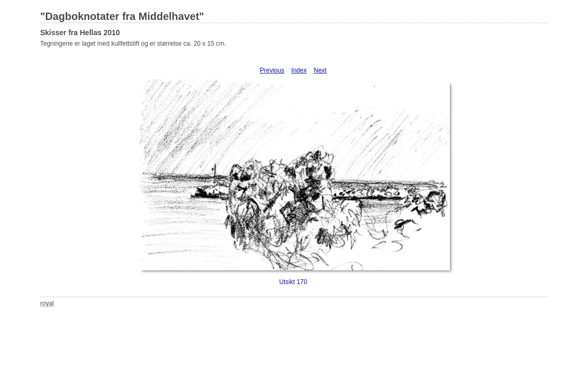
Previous (272, 70)
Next (321, 70)
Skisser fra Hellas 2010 (80, 33)
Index (299, 70)
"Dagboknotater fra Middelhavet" (122, 16)
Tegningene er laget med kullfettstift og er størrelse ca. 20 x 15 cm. (133, 44)
